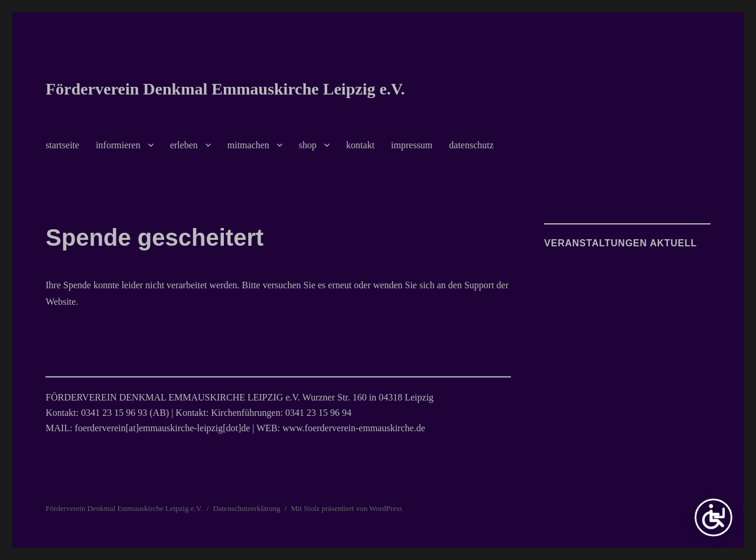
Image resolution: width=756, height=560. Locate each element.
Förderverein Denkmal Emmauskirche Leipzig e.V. (225, 89)
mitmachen (248, 145)
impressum (412, 145)
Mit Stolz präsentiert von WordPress (347, 508)
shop (308, 145)
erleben (184, 145)
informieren (118, 145)
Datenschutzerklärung (247, 508)
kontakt (360, 145)
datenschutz (471, 145)
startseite (62, 145)
